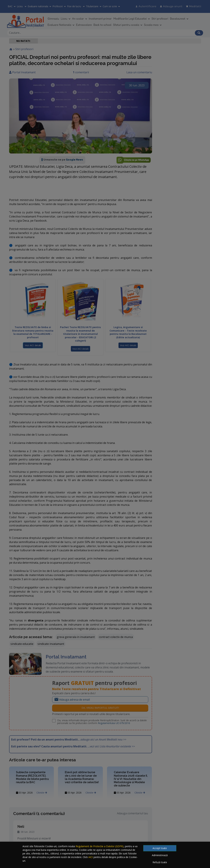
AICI (91, 857)
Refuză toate (160, 862)
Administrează (160, 855)
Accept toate (160, 848)
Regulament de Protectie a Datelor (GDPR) (100, 846)
